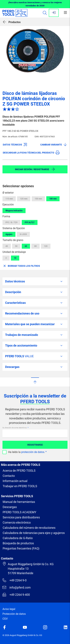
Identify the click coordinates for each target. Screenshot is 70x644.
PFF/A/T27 (30, 222)
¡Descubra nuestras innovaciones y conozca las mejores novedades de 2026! (35, 4)
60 (26, 246)
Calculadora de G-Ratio (18, 538)
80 (35, 246)
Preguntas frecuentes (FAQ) (21, 548)
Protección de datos (14, 614)
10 (15, 258)
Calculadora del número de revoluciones (29, 528)
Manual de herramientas (19, 502)
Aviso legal (9, 609)
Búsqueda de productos (18, 543)
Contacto (9, 476)
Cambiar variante (54, 144)
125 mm (24, 199)
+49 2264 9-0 (15, 580)
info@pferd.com (17, 587)
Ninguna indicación (14, 211)
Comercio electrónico (17, 522)
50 (16, 246)
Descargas (10, 507)
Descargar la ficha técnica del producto (31, 152)
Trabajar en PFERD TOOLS (20, 486)
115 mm (9, 199)
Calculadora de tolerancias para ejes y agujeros (34, 533)
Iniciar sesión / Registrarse (35, 169)
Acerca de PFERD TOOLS (19, 471)
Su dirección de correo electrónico (15, 428)
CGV (5, 619)
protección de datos (33, 452)
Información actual (15, 481)
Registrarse (35, 445)
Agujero (9, 234)
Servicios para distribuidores (21, 517)
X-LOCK (23, 234)
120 (46, 246)
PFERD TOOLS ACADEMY (19, 512)
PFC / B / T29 (11, 222)
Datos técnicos (15, 144)
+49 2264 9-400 (16, 595)
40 (7, 246)
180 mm (53, 199)
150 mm (38, 199)
